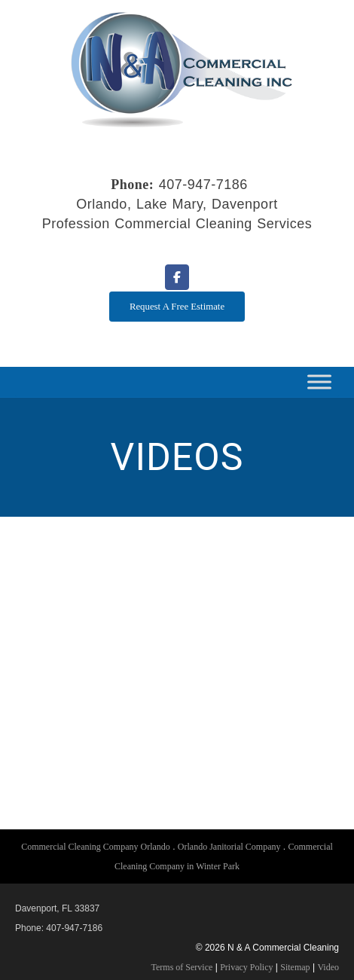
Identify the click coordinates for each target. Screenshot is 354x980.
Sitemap (295, 967)
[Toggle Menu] (319, 382)
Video (328, 967)
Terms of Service (182, 967)
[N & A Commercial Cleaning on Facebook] (177, 277)
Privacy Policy (246, 967)
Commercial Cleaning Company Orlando (96, 847)
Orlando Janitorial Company (229, 847)
